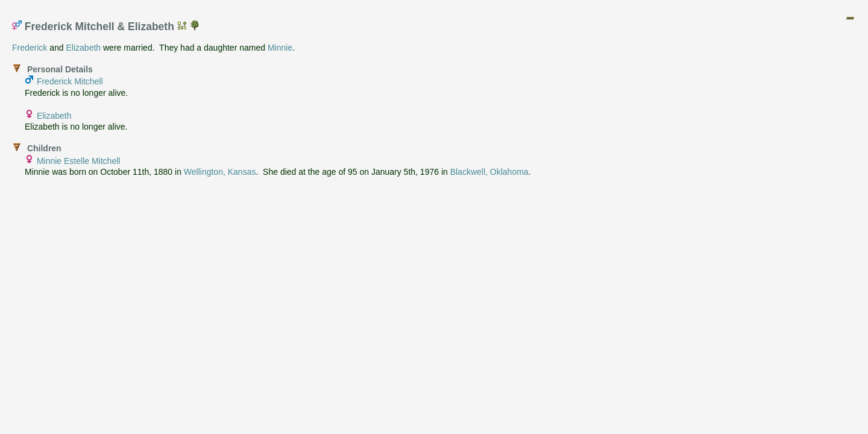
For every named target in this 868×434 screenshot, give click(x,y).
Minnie (280, 48)
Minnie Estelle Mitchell (79, 161)
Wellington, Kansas (220, 172)
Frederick (30, 48)
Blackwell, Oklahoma (489, 172)
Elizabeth (84, 48)
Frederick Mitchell (70, 81)
